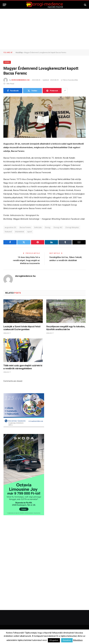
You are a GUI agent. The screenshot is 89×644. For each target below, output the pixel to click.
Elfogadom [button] (54, 640)
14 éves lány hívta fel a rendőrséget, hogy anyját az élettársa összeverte (26, 260)
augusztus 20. (11, 227)
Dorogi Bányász (72, 227)
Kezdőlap (19, 53)
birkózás (38, 227)
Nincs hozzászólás (69, 80)
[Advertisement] (44, 29)
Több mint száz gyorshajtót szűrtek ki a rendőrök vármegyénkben (23, 367)
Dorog (7, 62)
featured (8, 232)
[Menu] (4, 5)
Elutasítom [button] (67, 640)
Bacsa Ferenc (25, 227)
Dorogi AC (58, 227)
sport (30, 232)
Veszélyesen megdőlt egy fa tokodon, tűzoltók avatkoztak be (66, 328)
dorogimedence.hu (21, 80)
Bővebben (78, 640)
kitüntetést (20, 232)
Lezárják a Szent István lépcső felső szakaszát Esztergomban (22, 328)
